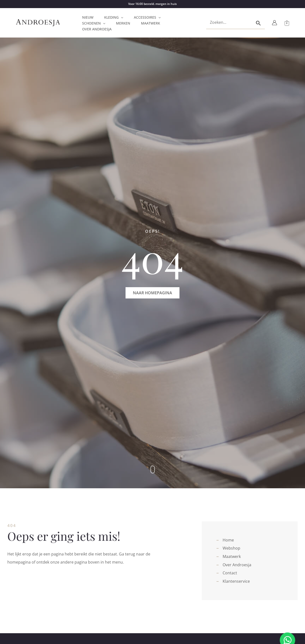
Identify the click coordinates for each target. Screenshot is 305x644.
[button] (152, 293)
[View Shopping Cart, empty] (287, 23)
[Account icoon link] (274, 23)
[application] (121, 17)
